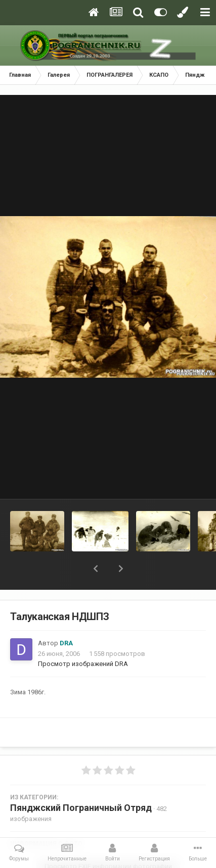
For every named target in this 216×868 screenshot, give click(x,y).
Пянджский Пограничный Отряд (81, 808)
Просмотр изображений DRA (83, 664)
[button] (96, 569)
